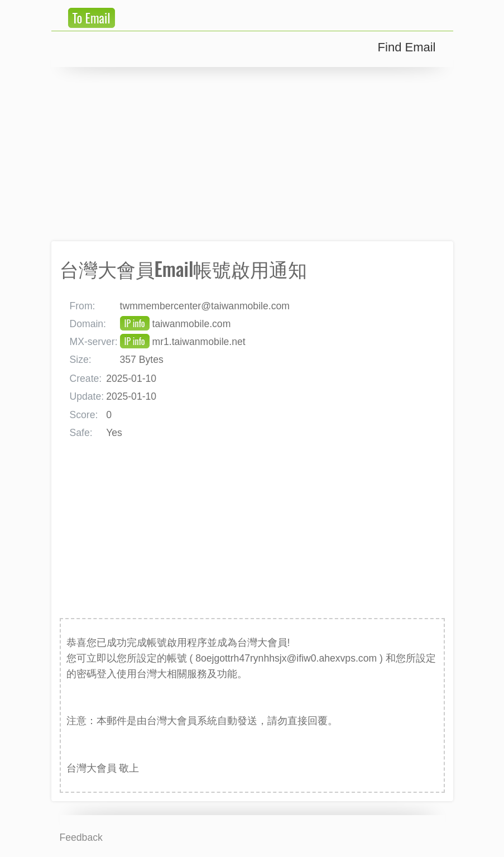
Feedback (81, 837)
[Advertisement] (252, 154)
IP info (135, 323)
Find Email (407, 47)
